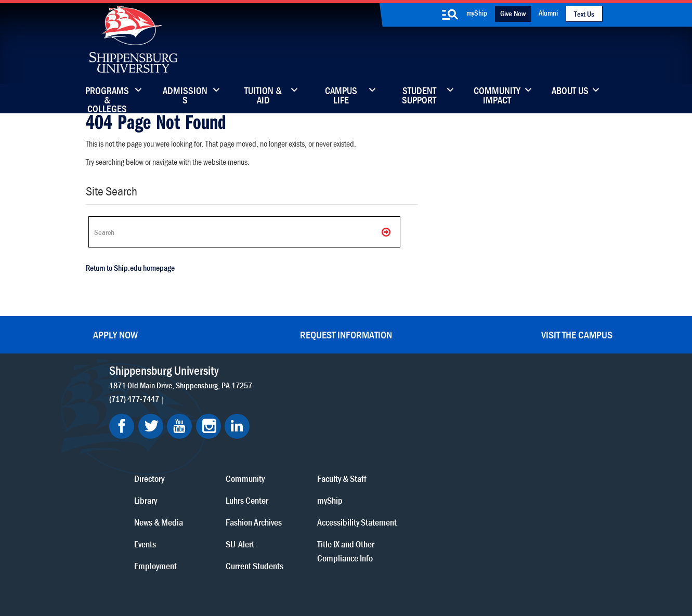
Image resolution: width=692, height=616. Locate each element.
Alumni (548, 13)
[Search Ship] (244, 232)
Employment (314, 483)
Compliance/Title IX (267, 571)
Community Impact (497, 96)
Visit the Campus (577, 335)
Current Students (412, 483)
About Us (570, 91)
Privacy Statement (216, 561)
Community (403, 396)
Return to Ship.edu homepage (130, 268)
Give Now (513, 13)
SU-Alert (397, 461)
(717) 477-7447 (135, 399)
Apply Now (115, 335)
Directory (307, 396)
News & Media (317, 440)
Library (304, 418)
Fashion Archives (411, 440)
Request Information (346, 335)
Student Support (419, 96)
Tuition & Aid (263, 96)
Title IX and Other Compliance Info (503, 468)
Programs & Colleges (107, 96)
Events (303, 461)
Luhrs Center (404, 418)
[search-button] (450, 15)
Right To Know (401, 561)
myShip (477, 13)
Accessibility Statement (514, 440)
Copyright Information (336, 561)
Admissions (185, 96)
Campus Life (341, 96)
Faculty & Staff (499, 396)
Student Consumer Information (353, 571)
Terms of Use (274, 561)
